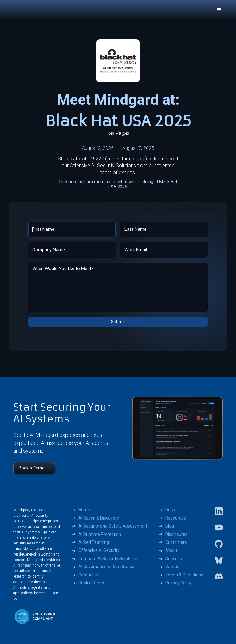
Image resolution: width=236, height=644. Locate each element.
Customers (176, 542)
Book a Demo (91, 583)
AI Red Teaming (94, 542)
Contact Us (89, 575)
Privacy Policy (179, 583)
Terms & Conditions (184, 575)
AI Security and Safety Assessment (113, 526)
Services (174, 559)
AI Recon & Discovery (99, 518)
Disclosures (176, 534)
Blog (170, 526)
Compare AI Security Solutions (108, 559)
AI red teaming (25, 565)
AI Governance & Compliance (106, 567)
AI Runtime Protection (100, 534)
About (171, 550)
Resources (176, 518)
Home (84, 510)
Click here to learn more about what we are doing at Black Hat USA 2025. (118, 184)
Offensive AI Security (99, 550)
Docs (170, 510)
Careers (173, 567)
